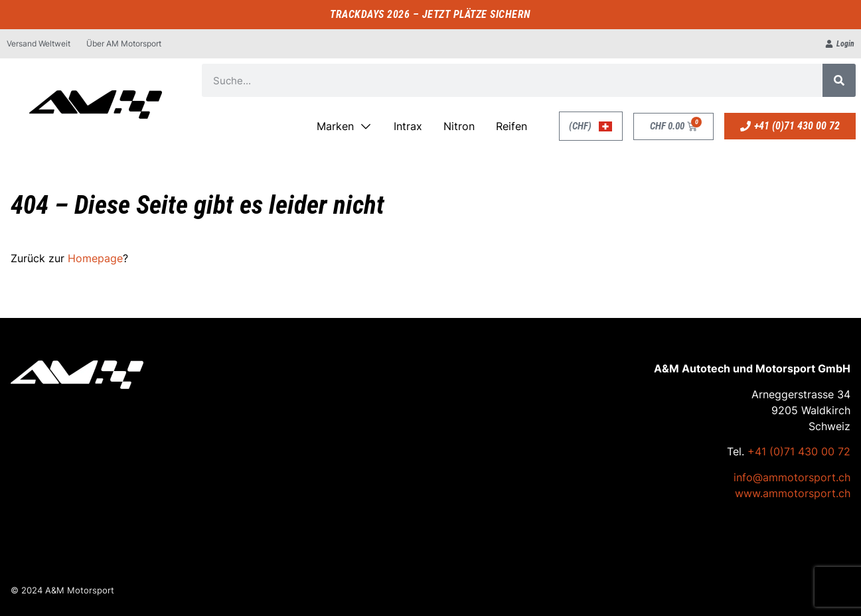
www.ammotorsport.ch (793, 493)
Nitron (459, 126)
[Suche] (839, 80)
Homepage (95, 258)
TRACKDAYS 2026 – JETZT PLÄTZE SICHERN (430, 14)
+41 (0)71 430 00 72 (799, 451)
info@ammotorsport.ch (792, 477)
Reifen (511, 126)
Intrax (408, 126)
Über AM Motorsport (124, 43)
